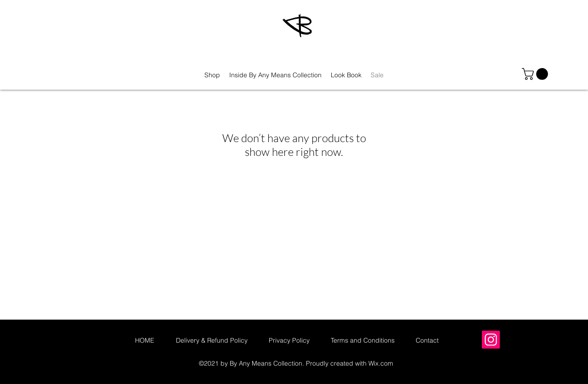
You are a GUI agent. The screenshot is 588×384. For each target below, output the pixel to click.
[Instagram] (491, 340)
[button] (536, 74)
